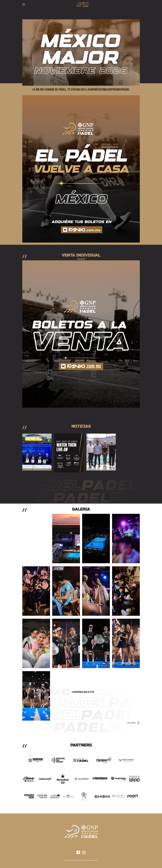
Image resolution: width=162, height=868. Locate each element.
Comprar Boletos (83, 692)
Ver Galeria (131, 723)
